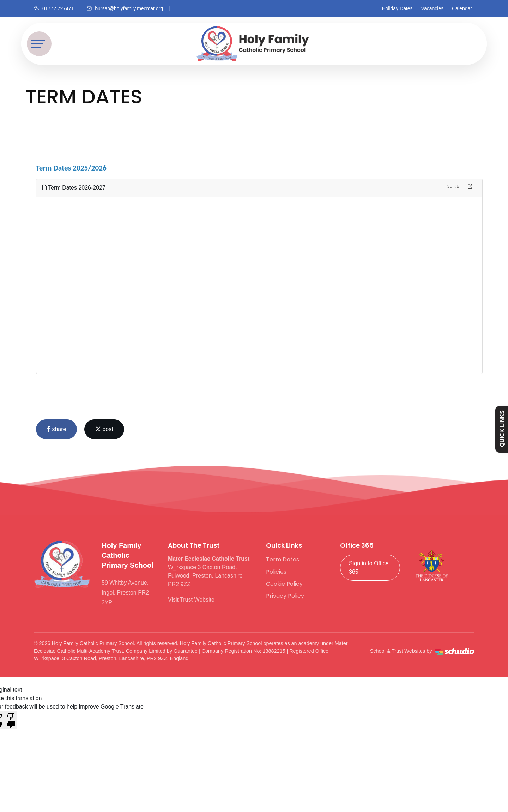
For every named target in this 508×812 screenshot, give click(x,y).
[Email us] (125, 8)
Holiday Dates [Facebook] (397, 8)
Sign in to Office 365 (369, 568)
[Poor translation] (11, 720)
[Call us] (54, 8)
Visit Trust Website (191, 600)
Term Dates (283, 559)
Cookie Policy (284, 584)
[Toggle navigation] (39, 44)
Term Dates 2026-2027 (74, 188)
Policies (276, 572)
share (56, 429)
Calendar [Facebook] (462, 8)
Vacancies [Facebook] (433, 8)
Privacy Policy (285, 596)
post (104, 429)
